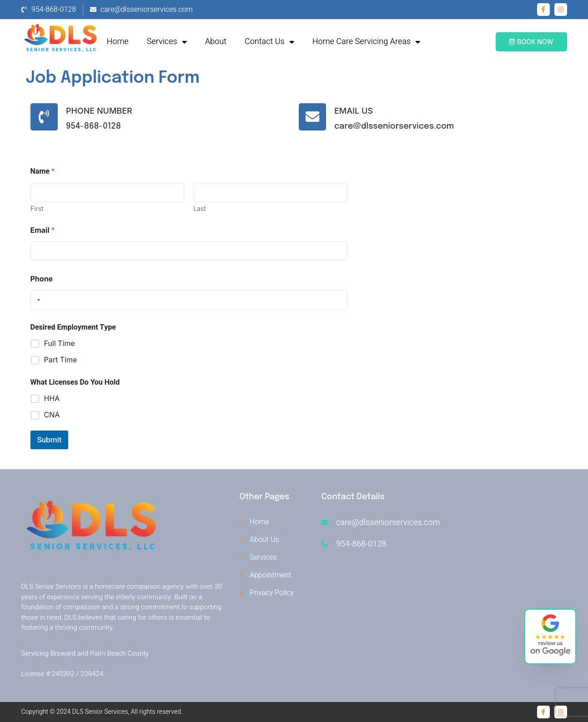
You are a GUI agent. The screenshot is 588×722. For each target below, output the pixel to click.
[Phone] (189, 300)
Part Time (61, 360)
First (37, 208)
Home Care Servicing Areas (367, 42)
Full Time (60, 343)
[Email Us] (313, 117)
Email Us (355, 111)
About (216, 42)
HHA (52, 398)
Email (43, 230)
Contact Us (269, 42)
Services (167, 42)
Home (118, 42)
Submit (50, 440)
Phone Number (101, 111)
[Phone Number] (45, 117)
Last (200, 208)
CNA (52, 415)
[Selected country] (37, 300)
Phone (42, 279)
